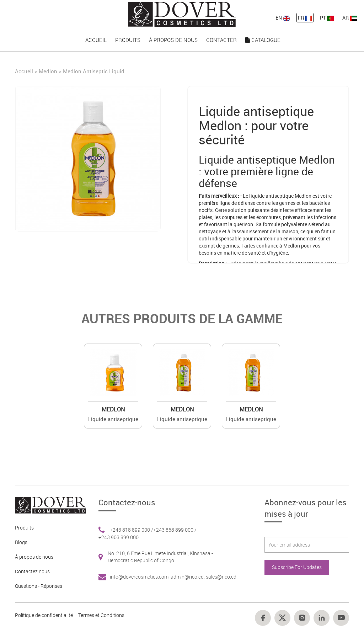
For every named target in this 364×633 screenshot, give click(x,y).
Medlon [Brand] (48, 71)
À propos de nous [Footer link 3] (34, 557)
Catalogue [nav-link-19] (263, 40)
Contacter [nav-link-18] (221, 40)
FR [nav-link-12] (305, 18)
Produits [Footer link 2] (24, 528)
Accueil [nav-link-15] (96, 40)
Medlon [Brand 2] (113, 409)
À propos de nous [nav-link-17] (173, 40)
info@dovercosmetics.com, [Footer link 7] (140, 577)
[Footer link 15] (282, 618)
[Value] (113, 373)
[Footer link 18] (341, 618)
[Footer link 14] (263, 618)
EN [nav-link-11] (283, 18)
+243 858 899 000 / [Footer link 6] (175, 530)
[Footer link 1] (48, 504)
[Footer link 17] (322, 618)
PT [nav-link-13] (327, 18)
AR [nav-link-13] (350, 18)
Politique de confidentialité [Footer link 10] (44, 615)
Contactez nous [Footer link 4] (32, 571)
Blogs (21, 542)
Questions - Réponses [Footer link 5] (39, 586)
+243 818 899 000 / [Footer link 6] (132, 530)
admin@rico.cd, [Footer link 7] (188, 577)
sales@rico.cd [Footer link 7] (221, 577)
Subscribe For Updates (297, 567)
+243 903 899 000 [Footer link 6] (119, 537)
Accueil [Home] (25, 71)
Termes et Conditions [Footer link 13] (101, 615)
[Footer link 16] (302, 618)
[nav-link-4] (182, 14)
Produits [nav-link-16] (128, 40)
